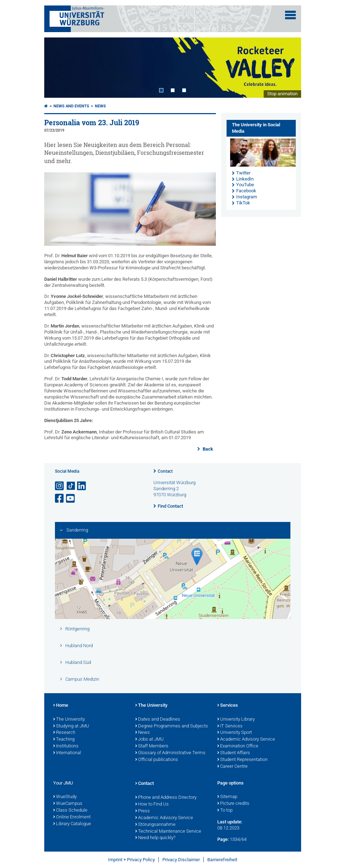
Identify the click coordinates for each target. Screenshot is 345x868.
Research (64, 733)
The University (69, 720)
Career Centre (232, 767)
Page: (223, 839)
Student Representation (242, 760)
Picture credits (233, 804)
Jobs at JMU (149, 740)
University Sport (235, 733)
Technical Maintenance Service (168, 832)
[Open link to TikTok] (71, 486)
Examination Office (238, 746)
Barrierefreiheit (222, 860)
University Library (236, 720)
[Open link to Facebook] (60, 499)
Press (143, 811)
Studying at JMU (71, 726)
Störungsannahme (155, 825)
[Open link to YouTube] (71, 499)
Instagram (247, 197)
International (67, 753)
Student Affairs (234, 753)
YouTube (245, 185)
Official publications (157, 760)
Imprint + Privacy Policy (131, 860)
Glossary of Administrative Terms (170, 753)
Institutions (66, 746)
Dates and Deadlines (158, 720)
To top (225, 811)
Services (228, 706)
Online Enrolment (72, 817)
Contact (165, 471)
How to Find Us (152, 804)
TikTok (243, 203)
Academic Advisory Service (246, 740)
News (100, 106)
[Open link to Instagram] (60, 486)
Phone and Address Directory (166, 798)
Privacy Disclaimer (181, 860)
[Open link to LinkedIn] (82, 486)
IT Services (230, 726)
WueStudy (65, 797)
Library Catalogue (72, 824)
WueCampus (68, 804)
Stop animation (282, 94)
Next (289, 67)
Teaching (64, 740)
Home (61, 706)
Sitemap (227, 797)
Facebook (246, 191)
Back (207, 449)
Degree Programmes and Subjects (172, 726)
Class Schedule (70, 811)
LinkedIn (245, 179)
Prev (57, 67)
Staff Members (152, 746)
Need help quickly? (155, 838)
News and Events (71, 106)
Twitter (243, 173)
